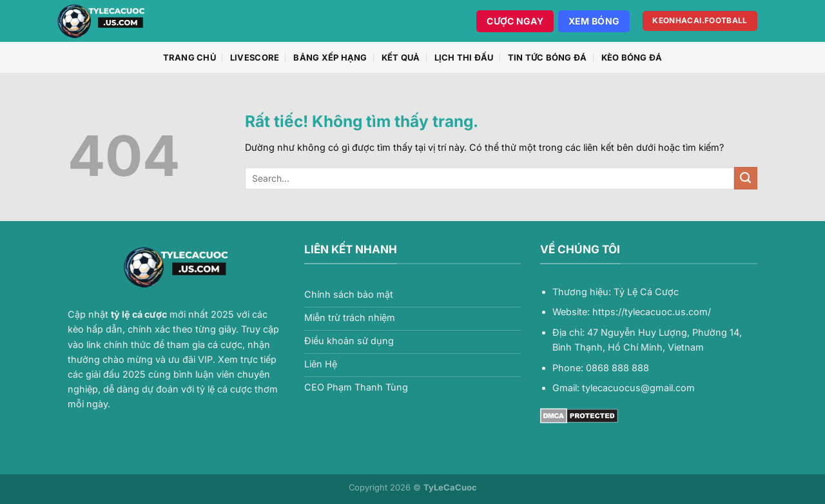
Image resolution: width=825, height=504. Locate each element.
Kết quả (401, 57)
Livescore (255, 57)
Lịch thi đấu (464, 57)
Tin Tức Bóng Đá (548, 57)
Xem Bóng (594, 21)
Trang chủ (189, 57)
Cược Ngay (515, 21)
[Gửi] (746, 179)
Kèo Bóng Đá (632, 57)
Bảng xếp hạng (330, 57)
